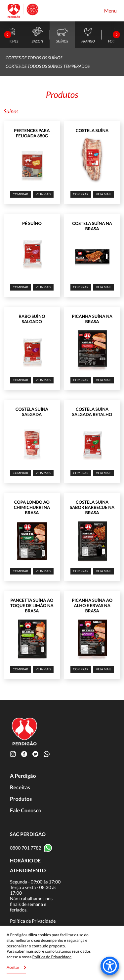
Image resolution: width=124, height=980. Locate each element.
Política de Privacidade (33, 921)
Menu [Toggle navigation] (110, 11)
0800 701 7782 (26, 848)
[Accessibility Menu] (110, 966)
